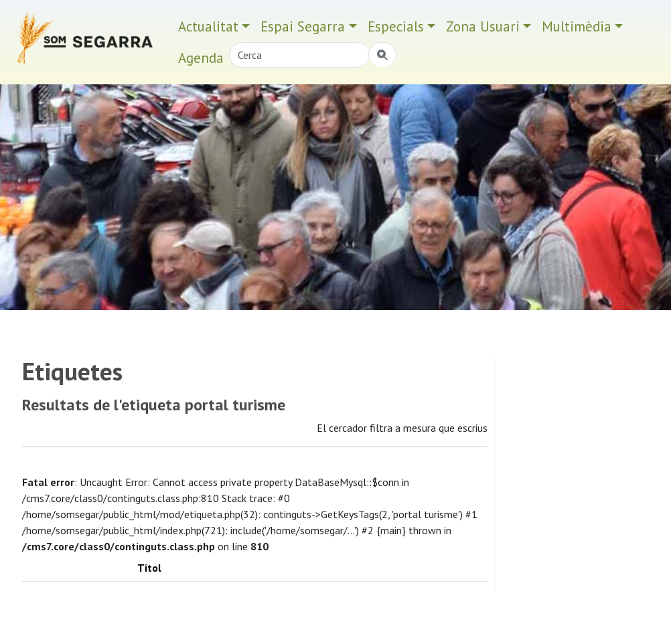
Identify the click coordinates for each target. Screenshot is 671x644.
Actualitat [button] (208, 26)
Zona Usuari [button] (483, 26)
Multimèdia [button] (577, 26)
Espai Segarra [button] (303, 26)
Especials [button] (396, 26)
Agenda (201, 58)
